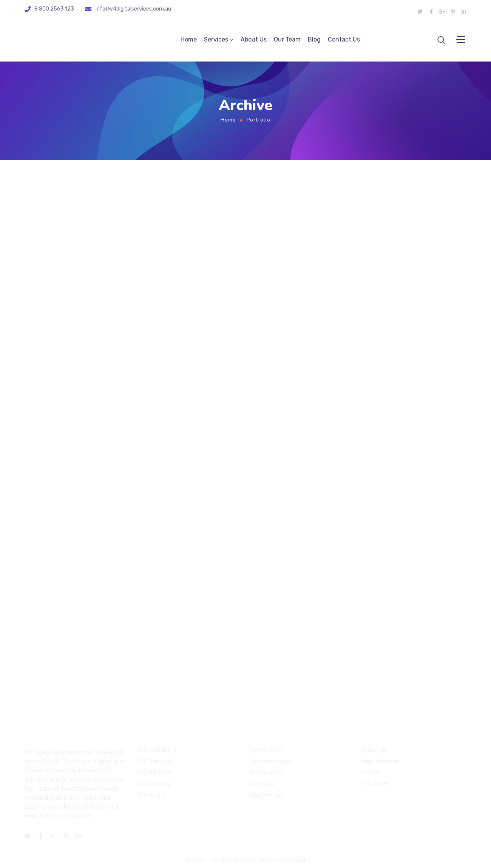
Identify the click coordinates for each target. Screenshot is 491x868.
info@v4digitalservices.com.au (133, 9)
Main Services (380, 761)
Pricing (371, 772)
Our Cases (375, 783)
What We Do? (267, 795)
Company (262, 784)
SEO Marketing (157, 750)
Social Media (154, 784)
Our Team (287, 41)
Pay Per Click (154, 773)
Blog (314, 41)
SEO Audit (151, 795)
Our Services (266, 773)
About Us (254, 41)
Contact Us (344, 41)
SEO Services (155, 762)
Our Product (266, 750)
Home (189, 41)
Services (216, 41)
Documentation (270, 762)
